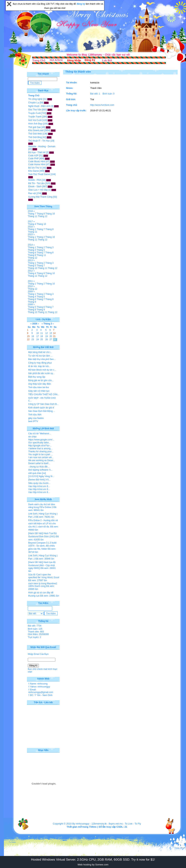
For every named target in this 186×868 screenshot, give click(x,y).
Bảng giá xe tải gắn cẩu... (41, 380)
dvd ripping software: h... (40, 470)
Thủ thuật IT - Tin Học (39, 141)
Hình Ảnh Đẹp (35, 124)
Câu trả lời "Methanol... (40, 434)
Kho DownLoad (36, 130)
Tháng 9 (32, 255)
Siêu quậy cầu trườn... (39, 483)
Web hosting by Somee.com (93, 865)
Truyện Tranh (35, 117)
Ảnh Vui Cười (35, 120)
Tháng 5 (41, 250)
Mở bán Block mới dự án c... (42, 370)
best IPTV (33, 421)
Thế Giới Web (35, 134)
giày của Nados (36, 418)
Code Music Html (37, 161)
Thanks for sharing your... (41, 452)
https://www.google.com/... (41, 440)
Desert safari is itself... (39, 463)
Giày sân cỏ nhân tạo (39, 391)
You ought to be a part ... (40, 454)
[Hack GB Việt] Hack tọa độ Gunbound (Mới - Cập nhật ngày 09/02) (42, 565)
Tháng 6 (32, 253)
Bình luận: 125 (35, 629)
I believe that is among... (40, 449)
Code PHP (33, 159)
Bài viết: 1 (95, 94)
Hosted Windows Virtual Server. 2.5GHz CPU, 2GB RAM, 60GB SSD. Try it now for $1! (93, 859)
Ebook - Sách (35, 186)
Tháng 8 (41, 214)
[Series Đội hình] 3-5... (39, 480)
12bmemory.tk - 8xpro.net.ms (107, 824)
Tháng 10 (50, 214)
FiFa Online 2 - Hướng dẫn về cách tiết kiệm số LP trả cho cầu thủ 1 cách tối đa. (43, 524)
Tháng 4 (32, 224)
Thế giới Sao (35, 127)
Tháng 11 (33, 216)
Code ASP (33, 156)
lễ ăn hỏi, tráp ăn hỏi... (39, 366)
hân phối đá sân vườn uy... (41, 373)
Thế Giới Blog (35, 137)
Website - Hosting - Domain (42, 146)
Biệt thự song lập (37, 377)
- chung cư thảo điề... (39, 467)
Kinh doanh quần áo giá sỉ (41, 408)
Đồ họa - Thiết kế (37, 152)
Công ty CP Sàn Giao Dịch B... (43, 404)
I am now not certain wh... (41, 457)
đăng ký (81, 4)
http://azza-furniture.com (102, 105)
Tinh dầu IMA (35, 415)
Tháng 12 (43, 216)
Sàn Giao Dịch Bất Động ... (42, 411)
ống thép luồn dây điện (40, 384)
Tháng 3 (49, 247)
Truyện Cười (34, 113)
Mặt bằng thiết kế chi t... (40, 352)
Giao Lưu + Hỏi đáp (38, 190)
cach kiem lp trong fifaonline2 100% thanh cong (43, 585)
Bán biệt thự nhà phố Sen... (42, 359)
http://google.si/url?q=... (40, 446)
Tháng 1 (32, 229)
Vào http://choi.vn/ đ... (39, 486)
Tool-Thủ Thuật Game (39, 174)
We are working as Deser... (42, 460)
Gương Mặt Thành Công (40, 197)
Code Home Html (37, 164)
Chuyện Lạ (34, 103)
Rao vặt (32, 193)
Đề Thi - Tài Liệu (36, 183)
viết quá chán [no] (37, 473)
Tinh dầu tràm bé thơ (39, 387)
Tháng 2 (41, 237)
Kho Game (34, 171)
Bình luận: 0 (108, 94)
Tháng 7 (32, 214)
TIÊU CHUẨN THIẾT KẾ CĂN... (44, 394)
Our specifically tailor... (39, 443)
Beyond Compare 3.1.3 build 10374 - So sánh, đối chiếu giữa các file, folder (42, 546)
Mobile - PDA (35, 180)
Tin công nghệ (35, 99)
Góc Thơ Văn (35, 110)
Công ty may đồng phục (40, 363)
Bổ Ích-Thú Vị (35, 168)
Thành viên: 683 (36, 632)
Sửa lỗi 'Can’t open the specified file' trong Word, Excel (44, 576)
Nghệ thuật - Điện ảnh (39, 106)
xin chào (32, 437)
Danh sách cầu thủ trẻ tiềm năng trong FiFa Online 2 (42, 506)
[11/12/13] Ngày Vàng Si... (41, 476)
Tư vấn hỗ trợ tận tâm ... (40, 356)
